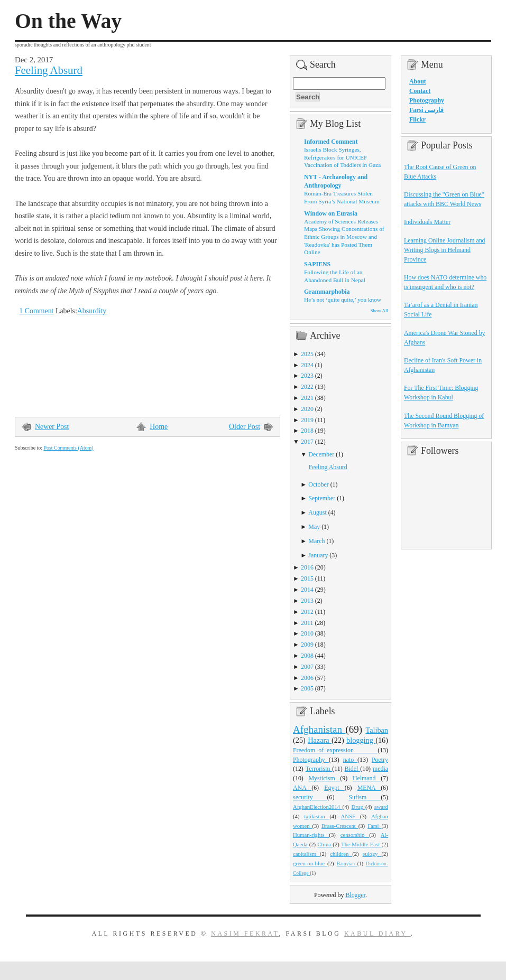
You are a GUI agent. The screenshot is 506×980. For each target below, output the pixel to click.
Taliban (377, 730)
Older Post (245, 427)
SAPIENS (317, 264)
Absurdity (92, 311)
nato (350, 760)
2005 (307, 688)
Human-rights (311, 835)
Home (159, 427)
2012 (307, 612)
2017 (307, 442)
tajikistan (317, 816)
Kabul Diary (378, 934)
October (318, 484)
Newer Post (52, 427)
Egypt (334, 788)
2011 (307, 623)
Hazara (320, 740)
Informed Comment (331, 142)
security (310, 797)
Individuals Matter (427, 222)
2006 (307, 678)
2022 (307, 387)
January (318, 555)
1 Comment (36, 311)
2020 (307, 409)
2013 (307, 601)
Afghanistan (319, 729)
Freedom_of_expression (335, 750)
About (418, 81)
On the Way (68, 21)
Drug (358, 807)
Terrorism (319, 769)
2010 (307, 633)
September (322, 498)
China (325, 844)
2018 (307, 431)
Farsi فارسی (426, 110)
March (316, 541)
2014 (307, 590)
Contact (420, 91)
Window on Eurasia (331, 213)
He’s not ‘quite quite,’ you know (343, 300)
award (381, 807)
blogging (361, 740)
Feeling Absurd (49, 70)
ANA (302, 788)
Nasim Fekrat (245, 934)
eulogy (372, 854)
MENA (369, 788)
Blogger (355, 895)
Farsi (374, 826)
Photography (311, 760)
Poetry (380, 760)
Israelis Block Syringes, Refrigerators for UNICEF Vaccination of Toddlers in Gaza (342, 157)
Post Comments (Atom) (68, 448)
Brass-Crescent (340, 826)
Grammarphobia (327, 292)
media (380, 769)
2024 (307, 365)
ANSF (351, 816)
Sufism (365, 797)
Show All (379, 311)
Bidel (353, 769)
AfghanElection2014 (318, 807)
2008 (307, 656)
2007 (307, 667)
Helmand (367, 778)
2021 (307, 398)
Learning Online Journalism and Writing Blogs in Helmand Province (445, 250)
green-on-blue (310, 863)
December (321, 454)
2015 (307, 578)
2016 (307, 567)
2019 (307, 420)
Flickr (417, 119)
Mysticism (324, 778)
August (317, 512)
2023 (307, 376)
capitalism (306, 854)
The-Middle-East (361, 844)
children (341, 854)
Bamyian (347, 864)
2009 (307, 645)
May (314, 527)
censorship (355, 835)
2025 (307, 354)
